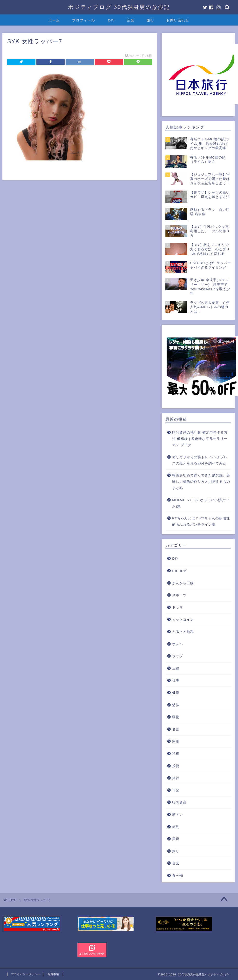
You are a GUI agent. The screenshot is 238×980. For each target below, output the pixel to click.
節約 (176, 827)
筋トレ (178, 815)
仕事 (176, 680)
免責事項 (53, 974)
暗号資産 (179, 802)
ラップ (178, 656)
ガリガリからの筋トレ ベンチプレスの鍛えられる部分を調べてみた (200, 460)
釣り (176, 851)
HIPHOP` (180, 571)
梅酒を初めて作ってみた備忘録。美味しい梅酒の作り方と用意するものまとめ (201, 482)
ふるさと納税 (183, 632)
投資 (176, 766)
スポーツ (179, 595)
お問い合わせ (178, 20)
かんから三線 (183, 583)
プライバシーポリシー (26, 974)
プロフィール (84, 20)
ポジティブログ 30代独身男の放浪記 (119, 7)
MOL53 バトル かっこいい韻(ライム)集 (201, 503)
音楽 (131, 20)
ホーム (54, 20)
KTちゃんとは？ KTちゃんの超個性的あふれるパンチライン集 (201, 521)
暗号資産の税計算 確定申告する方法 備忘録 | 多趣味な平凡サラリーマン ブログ (200, 439)
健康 (176, 693)
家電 (176, 741)
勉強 (176, 705)
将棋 (176, 754)
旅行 (150, 20)
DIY (111, 20)
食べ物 (178, 876)
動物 (176, 717)
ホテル (178, 644)
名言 (176, 729)
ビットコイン (183, 619)
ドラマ (178, 607)
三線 (176, 668)
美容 (176, 839)
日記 (176, 790)
